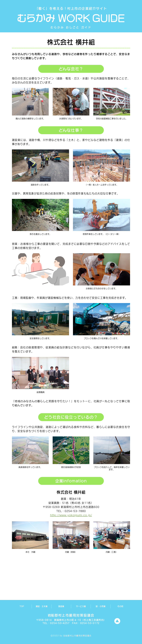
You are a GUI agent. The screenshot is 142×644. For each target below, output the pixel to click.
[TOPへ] (117, 621)
